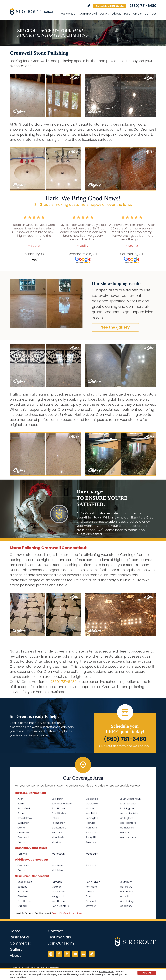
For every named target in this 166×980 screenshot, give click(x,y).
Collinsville (23, 832)
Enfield (55, 818)
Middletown (92, 804)
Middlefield (92, 799)
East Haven (24, 901)
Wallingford (126, 818)
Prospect (91, 901)
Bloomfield (24, 808)
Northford (91, 887)
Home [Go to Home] (15, 931)
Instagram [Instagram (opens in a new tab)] (51, 954)
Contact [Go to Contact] (150, 14)
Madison (57, 887)
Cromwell (23, 837)
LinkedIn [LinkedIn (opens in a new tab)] (83, 954)
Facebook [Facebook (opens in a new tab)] (59, 954)
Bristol (21, 813)
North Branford (60, 906)
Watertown (58, 854)
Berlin (21, 804)
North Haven (93, 882)
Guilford (22, 906)
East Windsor (59, 813)
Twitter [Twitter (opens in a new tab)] (67, 954)
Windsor (124, 832)
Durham (22, 842)
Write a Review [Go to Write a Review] (89, 6)
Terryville (23, 854)
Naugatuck (58, 896)
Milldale (90, 808)
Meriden (56, 842)
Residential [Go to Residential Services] (68, 14)
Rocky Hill (91, 837)
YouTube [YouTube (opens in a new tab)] (75, 954)
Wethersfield (127, 828)
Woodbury (92, 854)
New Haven (58, 901)
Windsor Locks (128, 837)
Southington (127, 808)
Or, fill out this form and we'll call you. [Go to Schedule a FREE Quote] (125, 746)
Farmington (58, 823)
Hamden (57, 882)
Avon (20, 799)
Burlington (23, 823)
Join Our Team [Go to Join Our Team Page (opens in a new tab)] (61, 943)
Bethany (22, 887)
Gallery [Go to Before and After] (105, 14)
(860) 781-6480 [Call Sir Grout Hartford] (143, 6)
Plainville (90, 823)
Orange (90, 892)
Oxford (90, 896)
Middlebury (58, 892)
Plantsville (91, 828)
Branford (23, 892)
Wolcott (124, 896)
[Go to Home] (33, 11)
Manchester (58, 837)
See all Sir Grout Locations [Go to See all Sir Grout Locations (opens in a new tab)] (67, 913)
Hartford (57, 832)
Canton (22, 828)
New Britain (92, 813)
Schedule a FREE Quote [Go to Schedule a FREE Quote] (110, 6)
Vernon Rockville (129, 813)
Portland (91, 832)
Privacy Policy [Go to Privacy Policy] (107, 972)
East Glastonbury (62, 804)
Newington (92, 818)
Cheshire (23, 896)
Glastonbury (59, 828)
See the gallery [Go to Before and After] (115, 327)
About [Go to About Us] (117, 14)
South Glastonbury (131, 799)
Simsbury (91, 842)
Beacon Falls (25, 882)
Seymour (91, 906)
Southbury (126, 882)
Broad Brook (25, 818)
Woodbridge (127, 901)
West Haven (127, 892)
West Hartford (128, 823)
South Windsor (128, 804)
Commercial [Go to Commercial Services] (88, 14)
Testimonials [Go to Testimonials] (133, 14)
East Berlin (57, 799)
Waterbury (126, 887)
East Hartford (59, 808)
